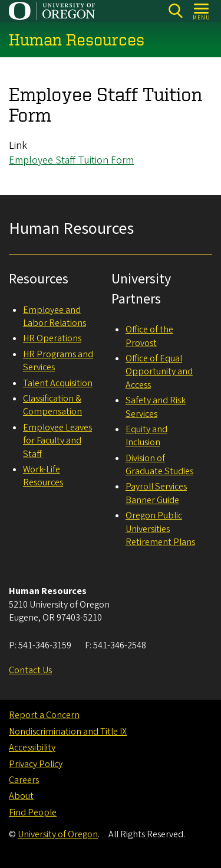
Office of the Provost (149, 336)
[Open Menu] (202, 11)
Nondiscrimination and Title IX (68, 732)
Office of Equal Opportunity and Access (159, 372)
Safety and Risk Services (156, 407)
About (21, 796)
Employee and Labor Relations (55, 316)
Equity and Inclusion (146, 436)
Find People (33, 812)
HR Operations (52, 338)
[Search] (175, 11)
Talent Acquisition (58, 383)
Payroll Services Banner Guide (156, 493)
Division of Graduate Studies (159, 465)
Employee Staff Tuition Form (71, 160)
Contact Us (30, 670)
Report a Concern (44, 715)
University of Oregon (58, 834)
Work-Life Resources (43, 476)
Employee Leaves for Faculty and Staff (57, 441)
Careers (24, 780)
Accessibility (32, 748)
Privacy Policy (36, 764)
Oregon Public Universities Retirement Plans (160, 529)
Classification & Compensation (52, 405)
